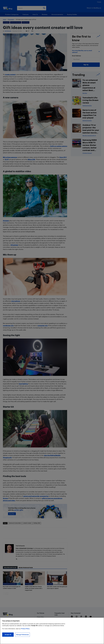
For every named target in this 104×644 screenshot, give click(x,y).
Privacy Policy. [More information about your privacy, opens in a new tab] (25, 629)
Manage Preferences (22, 635)
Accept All (8, 635)
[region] (52, 631)
